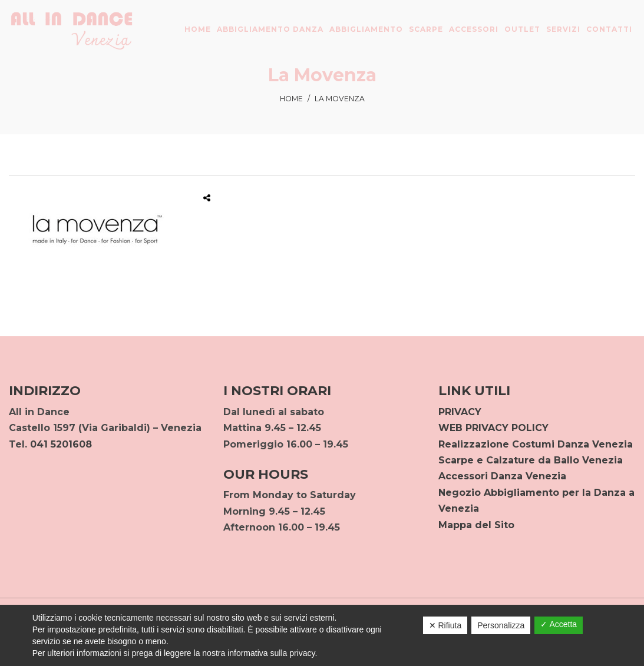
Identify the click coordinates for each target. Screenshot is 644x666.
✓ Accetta (559, 624)
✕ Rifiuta (445, 625)
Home (291, 99)
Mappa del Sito (476, 525)
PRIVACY (460, 412)
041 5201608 (61, 444)
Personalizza (501, 625)
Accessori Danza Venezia (502, 476)
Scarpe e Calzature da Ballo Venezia (531, 460)
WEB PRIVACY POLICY (493, 428)
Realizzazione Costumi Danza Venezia (536, 444)
